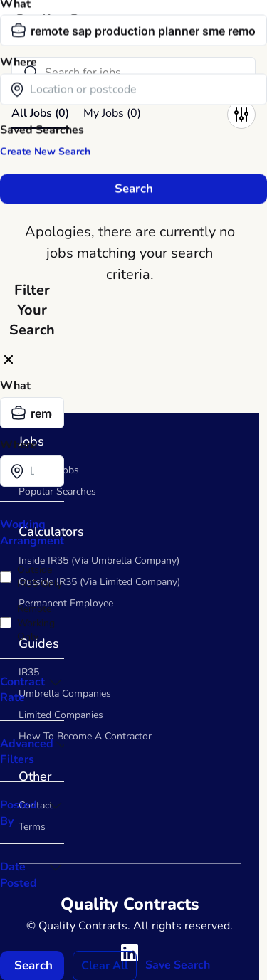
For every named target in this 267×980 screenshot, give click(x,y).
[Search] (133, 73)
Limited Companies (61, 715)
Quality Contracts (71, 20)
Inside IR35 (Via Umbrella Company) (99, 560)
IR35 (29, 672)
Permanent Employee (66, 603)
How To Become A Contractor (85, 736)
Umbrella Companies (65, 694)
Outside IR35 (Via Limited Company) (99, 582)
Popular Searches (57, 491)
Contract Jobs (49, 470)
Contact (36, 805)
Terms (32, 827)
